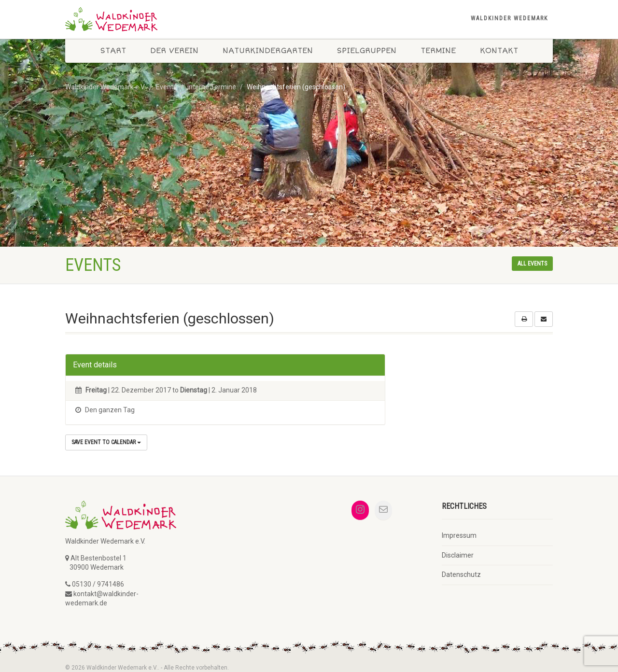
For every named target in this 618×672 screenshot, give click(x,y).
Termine (438, 51)
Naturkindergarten (268, 51)
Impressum (459, 535)
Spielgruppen (367, 51)
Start (113, 51)
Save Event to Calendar (106, 442)
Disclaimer (458, 555)
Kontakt (499, 51)
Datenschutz (461, 574)
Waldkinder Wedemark (509, 18)
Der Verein (174, 51)
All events (532, 264)
